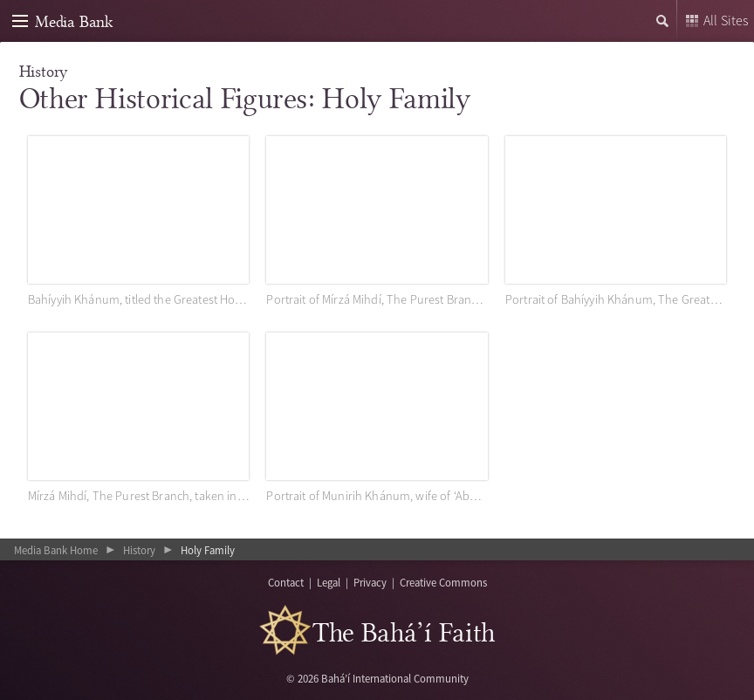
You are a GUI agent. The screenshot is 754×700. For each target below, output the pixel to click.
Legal (329, 582)
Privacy (370, 582)
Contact (286, 582)
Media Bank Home (56, 550)
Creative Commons (443, 582)
